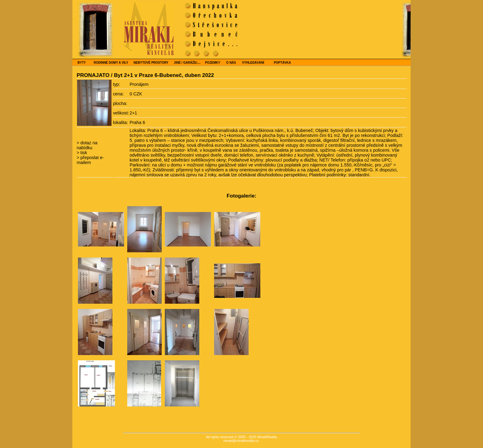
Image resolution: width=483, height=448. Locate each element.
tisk (83, 153)
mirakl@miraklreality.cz (241, 441)
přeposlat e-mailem (90, 160)
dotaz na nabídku (87, 145)
